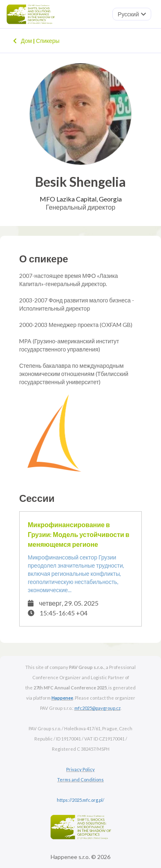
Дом (22, 41)
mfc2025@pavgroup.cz (97, 708)
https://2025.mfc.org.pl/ (80, 800)
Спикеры (46, 41)
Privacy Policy (80, 769)
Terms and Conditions (80, 780)
